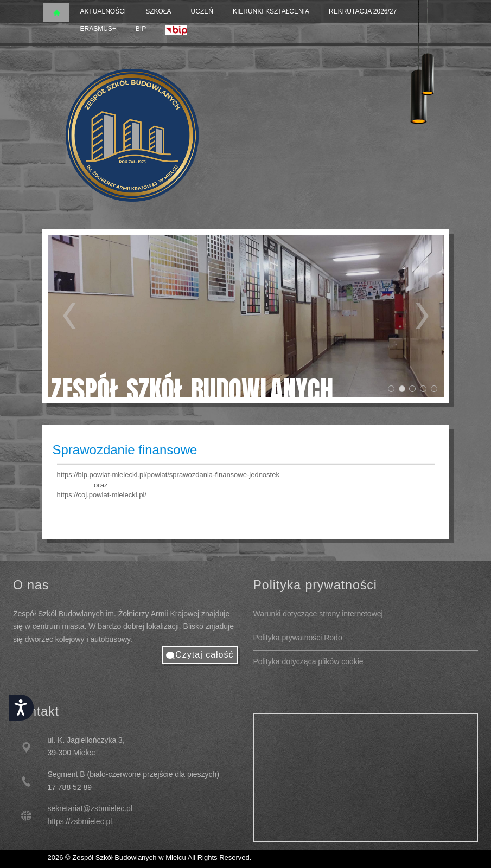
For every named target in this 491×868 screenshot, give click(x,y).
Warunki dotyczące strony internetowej (318, 614)
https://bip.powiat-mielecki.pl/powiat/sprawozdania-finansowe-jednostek (168, 475)
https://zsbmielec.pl (79, 821)
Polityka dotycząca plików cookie (308, 661)
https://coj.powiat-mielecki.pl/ (102, 495)
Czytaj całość (204, 655)
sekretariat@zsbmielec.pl (90, 808)
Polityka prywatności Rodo (298, 638)
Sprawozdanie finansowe (125, 450)
